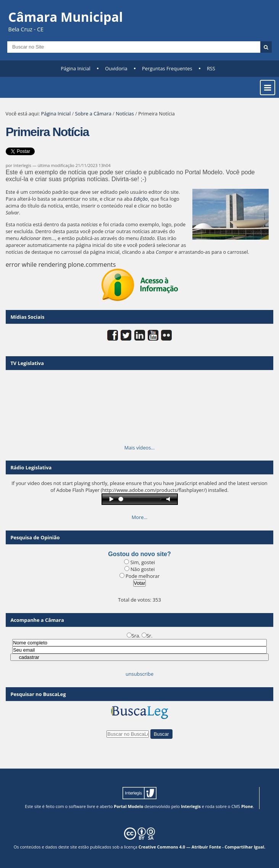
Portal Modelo (128, 806)
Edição (141, 199)
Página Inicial (76, 68)
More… (140, 517)
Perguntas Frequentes (167, 68)
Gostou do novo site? (139, 554)
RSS (211, 68)
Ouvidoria (116, 68)
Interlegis (191, 806)
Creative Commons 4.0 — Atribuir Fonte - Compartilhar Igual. (202, 847)
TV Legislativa (27, 363)
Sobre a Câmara (93, 114)
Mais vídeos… (140, 448)
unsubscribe (139, 674)
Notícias (125, 114)
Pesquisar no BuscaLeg (38, 694)
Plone (247, 806)
